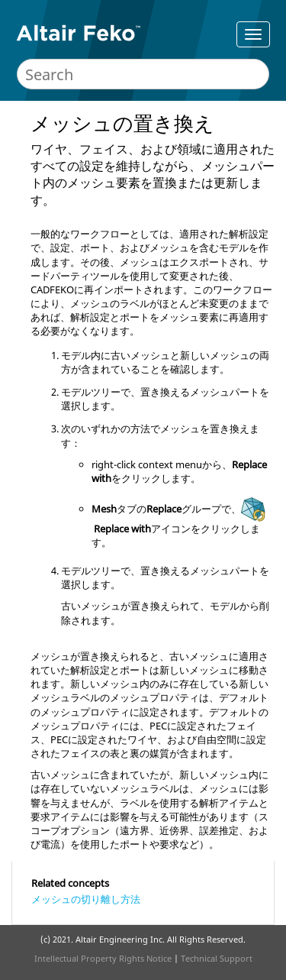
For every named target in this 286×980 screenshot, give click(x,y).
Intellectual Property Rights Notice (103, 958)
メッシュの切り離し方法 (86, 899)
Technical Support (217, 958)
